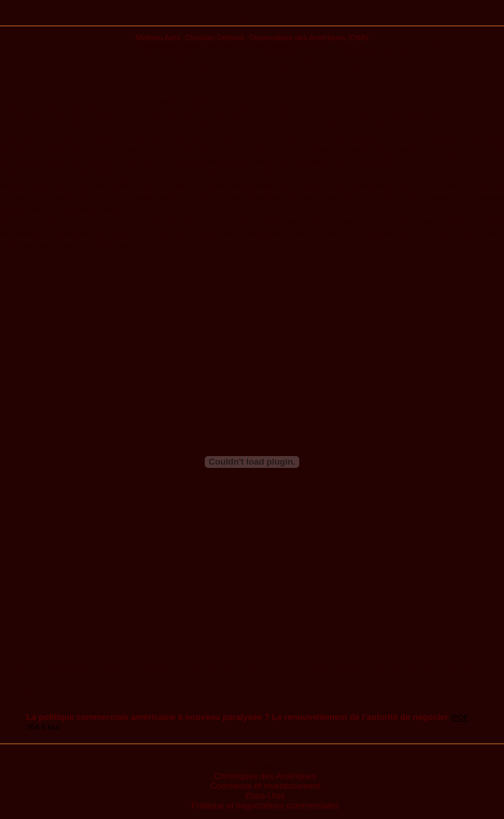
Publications (252, 18)
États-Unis (265, 796)
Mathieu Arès (158, 37)
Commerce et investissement (265, 786)
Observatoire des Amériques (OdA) (308, 37)
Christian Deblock (215, 37)
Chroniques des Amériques (265, 776)
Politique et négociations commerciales (265, 806)
